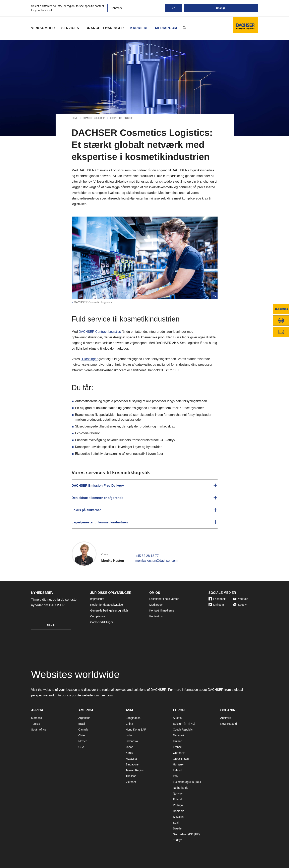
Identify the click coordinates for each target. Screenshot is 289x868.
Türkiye (178, 840)
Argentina (84, 718)
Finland (178, 741)
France (177, 747)
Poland (177, 799)
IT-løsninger (89, 359)
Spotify (240, 605)
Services (70, 28)
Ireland (177, 770)
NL (192, 724)
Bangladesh (133, 718)
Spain (177, 823)
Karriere (139, 28)
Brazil (82, 724)
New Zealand (228, 724)
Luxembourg (181, 782)
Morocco (37, 718)
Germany (179, 753)
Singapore (132, 764)
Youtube (241, 599)
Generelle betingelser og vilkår (109, 611)
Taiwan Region (135, 770)
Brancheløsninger (105, 28)
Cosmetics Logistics (122, 118)
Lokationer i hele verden (164, 599)
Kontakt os (156, 616)
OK (174, 8)
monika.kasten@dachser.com (156, 561)
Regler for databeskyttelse (107, 605)
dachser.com (104, 695)
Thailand (131, 776)
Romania (179, 811)
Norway (178, 794)
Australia (226, 718)
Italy (176, 776)
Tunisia (36, 724)
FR (187, 724)
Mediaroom (166, 28)
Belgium (178, 724)
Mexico (83, 741)
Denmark (179, 735)
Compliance (98, 616)
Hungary (178, 764)
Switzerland (180, 834)
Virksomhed (43, 28)
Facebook (217, 599)
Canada (83, 730)
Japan (129, 747)
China (129, 724)
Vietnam (131, 782)
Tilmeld (51, 625)
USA (81, 747)
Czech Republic (183, 730)
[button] (145, 486)
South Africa (39, 730)
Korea (129, 753)
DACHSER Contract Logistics (100, 332)
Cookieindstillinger (102, 622)
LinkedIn (216, 605)
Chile (82, 735)
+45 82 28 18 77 (147, 556)
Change (221, 8)
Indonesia (132, 741)
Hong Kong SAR (136, 730)
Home (75, 118)
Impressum (97, 599)
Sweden (178, 828)
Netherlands (181, 788)
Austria (177, 718)
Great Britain (181, 759)
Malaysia (131, 759)
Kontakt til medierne (162, 611)
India (129, 735)
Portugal (178, 805)
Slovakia (178, 817)
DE (198, 782)
